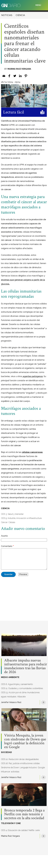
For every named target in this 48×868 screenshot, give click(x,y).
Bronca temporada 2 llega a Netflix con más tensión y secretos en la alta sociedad (24, 814)
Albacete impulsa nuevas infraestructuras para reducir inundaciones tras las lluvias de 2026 (26, 666)
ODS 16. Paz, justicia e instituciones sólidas (20, 763)
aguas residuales (9, 697)
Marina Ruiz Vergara (19, 69)
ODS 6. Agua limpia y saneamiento (17, 684)
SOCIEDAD (6, 752)
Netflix (31, 830)
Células (12, 522)
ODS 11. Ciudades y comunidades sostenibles (22, 688)
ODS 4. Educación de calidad (14, 830)
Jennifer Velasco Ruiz (11, 702)
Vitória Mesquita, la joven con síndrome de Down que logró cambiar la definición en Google (25, 741)
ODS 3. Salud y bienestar (12, 514)
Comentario (7, 546)
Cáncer (4, 522)
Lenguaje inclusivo (28, 768)
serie (38, 830)
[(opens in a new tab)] (33, 376)
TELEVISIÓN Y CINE (11, 823)
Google (41, 768)
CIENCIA (20, 15)
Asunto (4, 536)
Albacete (21, 697)
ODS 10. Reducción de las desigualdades (20, 759)
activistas (15, 772)
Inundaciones (34, 692)
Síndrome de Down (10, 768)
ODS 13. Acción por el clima (14, 692)
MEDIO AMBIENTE (10, 677)
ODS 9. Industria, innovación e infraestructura (21, 518)
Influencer (6, 772)
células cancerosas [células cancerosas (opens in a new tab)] (32, 452)
